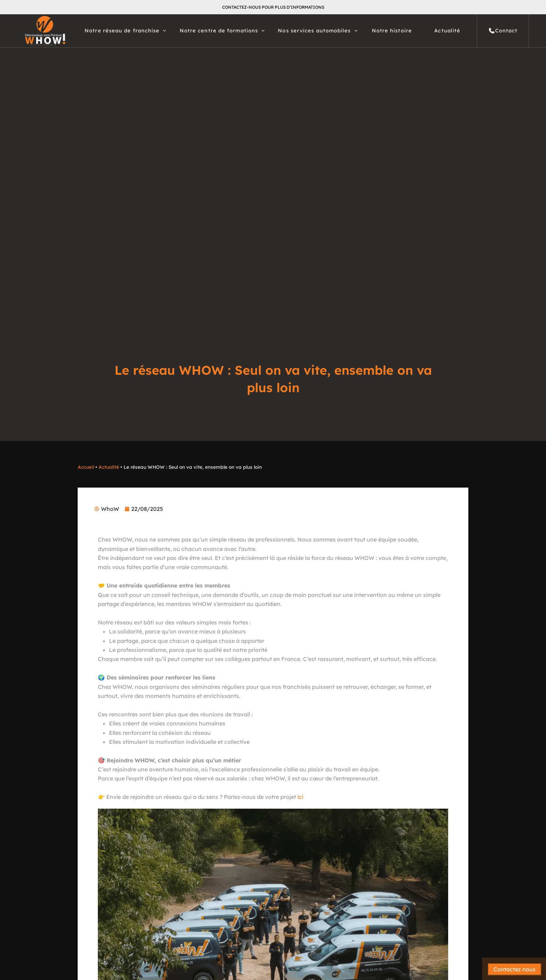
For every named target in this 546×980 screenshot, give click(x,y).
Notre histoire (392, 30)
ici (300, 797)
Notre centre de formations (222, 31)
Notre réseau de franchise (125, 31)
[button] (163, 31)
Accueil (86, 467)
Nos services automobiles (318, 31)
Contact (503, 31)
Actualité (447, 30)
